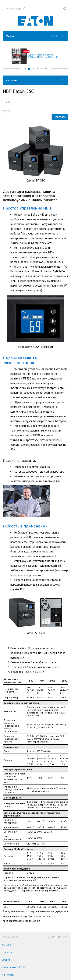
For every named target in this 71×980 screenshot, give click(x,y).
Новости (7, 952)
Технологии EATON (14, 967)
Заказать (60, 117)
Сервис (6, 960)
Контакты (8, 975)
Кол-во (7, 110)
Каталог (7, 945)
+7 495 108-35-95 (57, 937)
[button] (57, 36)
